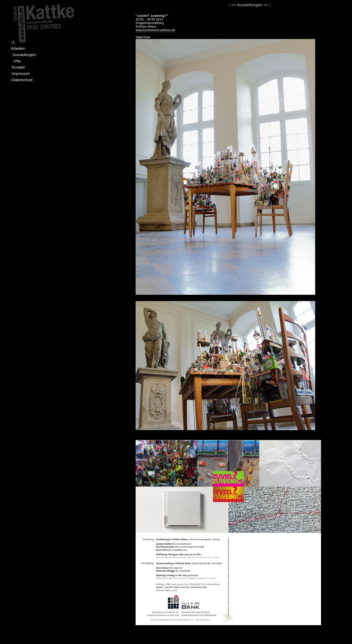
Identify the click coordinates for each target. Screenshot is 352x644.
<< (234, 5)
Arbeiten (18, 49)
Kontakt (18, 67)
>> (266, 5)
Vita (17, 61)
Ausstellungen (24, 55)
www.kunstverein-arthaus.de (155, 30)
